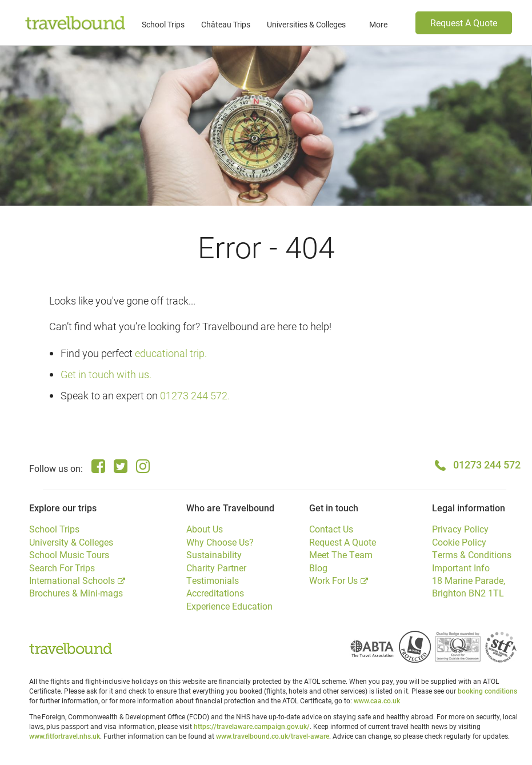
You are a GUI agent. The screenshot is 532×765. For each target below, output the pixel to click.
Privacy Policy (460, 529)
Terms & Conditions (472, 554)
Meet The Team (341, 554)
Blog (318, 568)
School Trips (163, 24)
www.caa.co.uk (377, 700)
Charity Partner (216, 568)
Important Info (461, 568)
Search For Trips (62, 568)
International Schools (72, 580)
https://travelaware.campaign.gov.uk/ (252, 726)
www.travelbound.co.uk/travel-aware (273, 736)
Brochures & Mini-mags (76, 593)
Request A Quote (464, 23)
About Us (205, 529)
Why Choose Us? (220, 542)
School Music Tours (69, 554)
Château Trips (226, 24)
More (378, 24)
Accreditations (215, 593)
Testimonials (213, 580)
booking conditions (487, 691)
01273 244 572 (487, 464)
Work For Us (333, 580)
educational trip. (171, 353)
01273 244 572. (195, 395)
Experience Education (229, 606)
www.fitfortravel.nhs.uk (65, 736)
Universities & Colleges (306, 24)
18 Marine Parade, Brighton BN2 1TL (469, 586)
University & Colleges (71, 542)
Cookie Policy (459, 542)
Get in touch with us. (106, 374)
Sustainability (214, 554)
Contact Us (331, 529)
